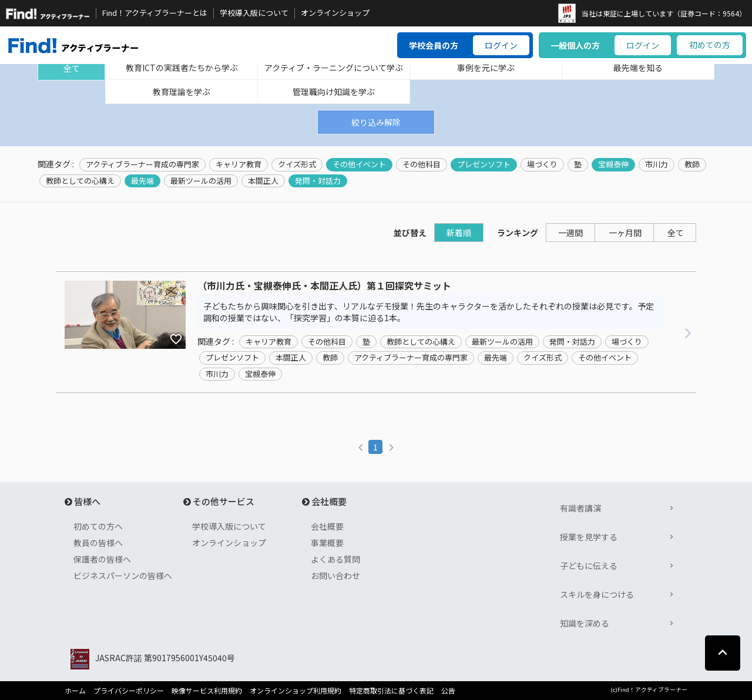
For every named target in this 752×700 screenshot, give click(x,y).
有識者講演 (580, 508)
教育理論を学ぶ (182, 92)
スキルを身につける (597, 594)
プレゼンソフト (484, 164)
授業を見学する (589, 537)
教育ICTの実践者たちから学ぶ (182, 68)
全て (72, 68)
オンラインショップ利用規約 (296, 691)
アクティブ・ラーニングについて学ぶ (334, 68)
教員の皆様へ (98, 543)
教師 (692, 164)
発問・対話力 (318, 181)
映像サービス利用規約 (207, 691)
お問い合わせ (335, 576)
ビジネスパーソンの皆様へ (123, 576)
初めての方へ (98, 526)
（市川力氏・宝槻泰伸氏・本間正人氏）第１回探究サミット (324, 286)
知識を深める (585, 623)
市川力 (657, 164)
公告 (448, 691)
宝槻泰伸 (613, 164)
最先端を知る (638, 68)
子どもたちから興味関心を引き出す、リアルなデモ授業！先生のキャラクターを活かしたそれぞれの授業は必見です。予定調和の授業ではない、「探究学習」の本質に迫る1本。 (429, 312)
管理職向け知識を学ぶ (334, 92)
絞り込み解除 (376, 122)
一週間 (570, 233)
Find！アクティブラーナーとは (155, 13)
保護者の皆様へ (102, 559)
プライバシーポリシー (129, 691)
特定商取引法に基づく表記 (391, 691)
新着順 (459, 233)
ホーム (75, 691)
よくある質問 (335, 559)
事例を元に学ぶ (486, 68)
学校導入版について (254, 13)
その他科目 (422, 164)
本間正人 (263, 181)
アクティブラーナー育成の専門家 (142, 164)
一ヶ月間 (625, 233)
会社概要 (327, 526)
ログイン (501, 45)
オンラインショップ (335, 13)
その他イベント (359, 164)
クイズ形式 (297, 164)
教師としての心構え (80, 181)
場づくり (542, 164)
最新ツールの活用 (201, 181)
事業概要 (327, 543)
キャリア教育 (239, 164)
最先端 (142, 181)
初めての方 (710, 45)
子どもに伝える (589, 566)
